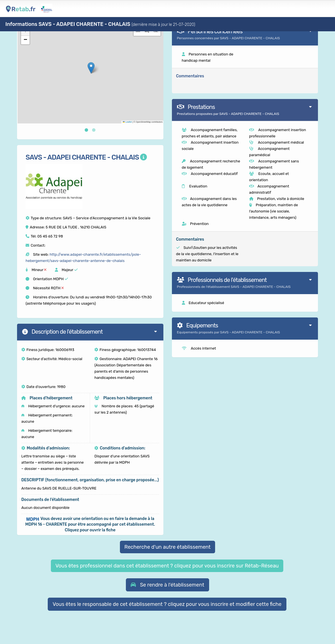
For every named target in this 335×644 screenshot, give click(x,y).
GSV (138, 31)
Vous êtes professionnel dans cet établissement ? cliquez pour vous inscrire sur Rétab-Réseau (167, 566)
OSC (156, 31)
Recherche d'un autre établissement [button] (167, 547)
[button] (91, 68)
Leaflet (127, 122)
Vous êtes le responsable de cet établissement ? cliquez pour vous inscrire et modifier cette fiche (167, 604)
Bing (147, 31)
